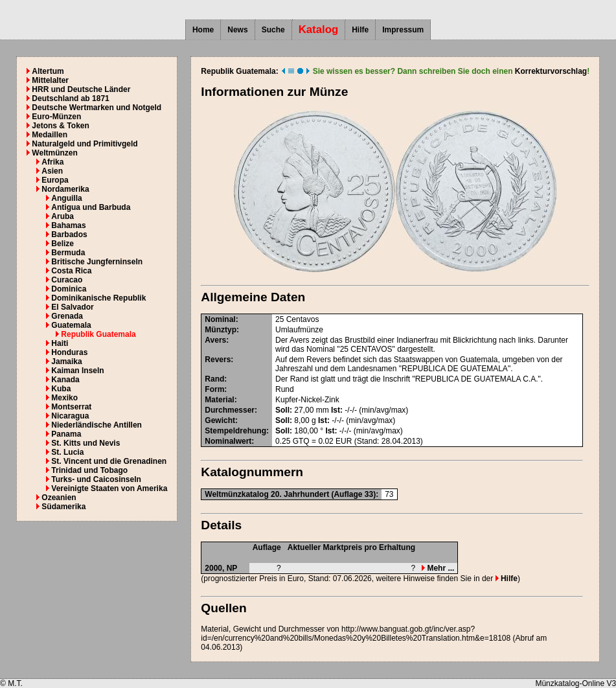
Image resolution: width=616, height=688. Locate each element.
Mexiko (64, 398)
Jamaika (66, 361)
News (237, 30)
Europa (55, 180)
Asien (52, 171)
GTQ (301, 441)
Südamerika (63, 507)
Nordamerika (65, 189)
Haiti (60, 343)
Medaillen (50, 135)
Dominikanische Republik (98, 298)
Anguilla (66, 198)
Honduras (69, 352)
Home (203, 30)
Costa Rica (71, 271)
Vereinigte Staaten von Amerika (109, 488)
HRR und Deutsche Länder (81, 89)
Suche (273, 30)
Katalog (319, 29)
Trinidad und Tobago (89, 470)
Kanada (65, 380)
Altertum (48, 71)
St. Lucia (67, 452)
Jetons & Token (60, 126)
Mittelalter (50, 80)
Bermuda (68, 253)
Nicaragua (70, 416)
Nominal (220, 319)
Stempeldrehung (235, 431)
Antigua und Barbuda (91, 207)
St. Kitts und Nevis (86, 443)
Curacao (67, 280)
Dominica (69, 289)
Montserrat (71, 407)
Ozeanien (59, 498)
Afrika (52, 162)
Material (219, 400)
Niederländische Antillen (97, 425)
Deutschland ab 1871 (70, 98)
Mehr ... (438, 568)
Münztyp (221, 330)
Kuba (61, 389)
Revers (218, 360)
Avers (215, 340)
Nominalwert (228, 441)
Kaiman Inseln (77, 371)
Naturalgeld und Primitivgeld (85, 144)
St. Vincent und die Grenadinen (109, 461)
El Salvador (72, 307)
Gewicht (220, 420)
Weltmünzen (54, 153)
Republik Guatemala (98, 334)
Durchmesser (230, 410)
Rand (214, 379)
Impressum (403, 30)
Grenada (67, 316)
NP (232, 568)
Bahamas (68, 225)
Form (214, 389)
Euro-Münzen (56, 117)
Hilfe (360, 30)
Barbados (69, 235)
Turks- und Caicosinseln (96, 479)
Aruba (63, 216)
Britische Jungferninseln (97, 262)
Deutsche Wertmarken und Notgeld (97, 108)
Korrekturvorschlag (551, 71)
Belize (63, 244)
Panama (66, 434)
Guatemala (71, 325)
